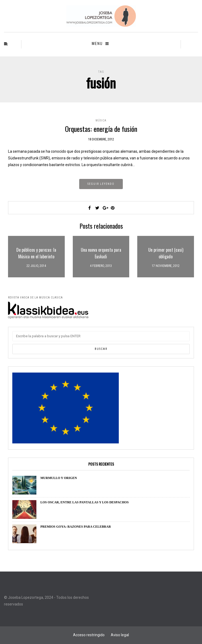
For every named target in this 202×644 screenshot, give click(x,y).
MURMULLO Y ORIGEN (59, 478)
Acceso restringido (89, 635)
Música (101, 120)
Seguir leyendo (101, 184)
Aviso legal (120, 635)
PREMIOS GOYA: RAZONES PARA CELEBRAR (76, 527)
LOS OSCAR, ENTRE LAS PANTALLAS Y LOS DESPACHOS (85, 502)
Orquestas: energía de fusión (101, 129)
